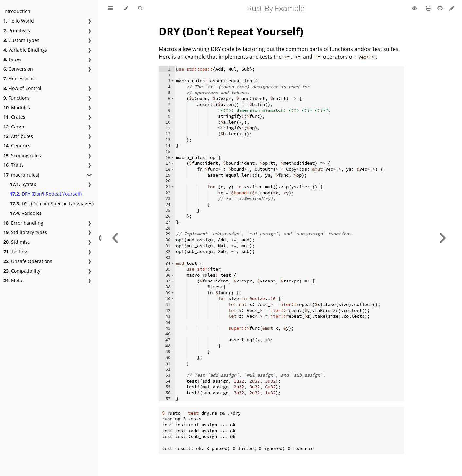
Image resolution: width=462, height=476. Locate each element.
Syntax (23, 184)
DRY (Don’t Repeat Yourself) (231, 31)
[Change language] (414, 9)
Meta (13, 280)
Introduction (17, 11)
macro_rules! (21, 175)
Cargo (14, 127)
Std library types (25, 232)
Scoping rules (22, 155)
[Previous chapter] (115, 238)
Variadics (26, 213)
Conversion (18, 69)
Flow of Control (22, 88)
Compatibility (22, 271)
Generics (17, 146)
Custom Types (21, 40)
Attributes (18, 136)
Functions (17, 98)
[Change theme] (125, 8)
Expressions (19, 79)
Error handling (23, 223)
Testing (15, 252)
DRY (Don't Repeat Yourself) (46, 194)
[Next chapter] (442, 238)
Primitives (17, 31)
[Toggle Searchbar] (140, 8)
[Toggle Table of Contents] (110, 8)
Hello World (19, 21)
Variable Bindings (25, 50)
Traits (13, 165)
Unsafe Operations (28, 261)
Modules (17, 107)
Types (12, 59)
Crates (14, 117)
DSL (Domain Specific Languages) (52, 204)
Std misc (17, 242)
